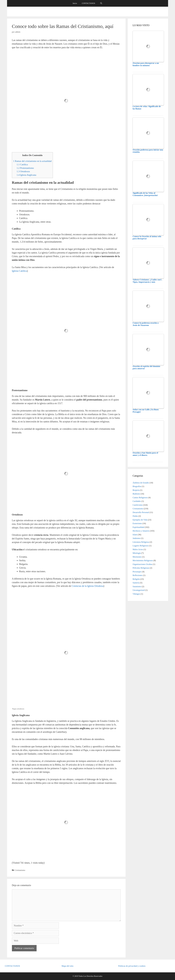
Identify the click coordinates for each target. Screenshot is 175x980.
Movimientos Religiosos (143, 560)
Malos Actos (138, 549)
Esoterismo (137, 523)
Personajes (137, 572)
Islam (135, 535)
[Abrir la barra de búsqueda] (101, 3)
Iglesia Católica (20, 271)
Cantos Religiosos (140, 498)
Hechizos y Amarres (141, 531)
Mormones (137, 557)
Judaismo (136, 538)
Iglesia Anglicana (26, 175)
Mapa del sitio (68, 966)
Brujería (136, 490)
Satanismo (137, 586)
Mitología (137, 553)
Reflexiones (138, 575)
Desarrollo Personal (141, 512)
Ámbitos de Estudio (141, 483)
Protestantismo (25, 168)
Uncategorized (139, 590)
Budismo (136, 494)
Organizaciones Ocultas (142, 564)
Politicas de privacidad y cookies (132, 966)
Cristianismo (20, 870)
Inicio (75, 3)
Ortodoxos (23, 171)
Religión (136, 579)
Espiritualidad (138, 527)
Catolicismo (138, 505)
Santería (136, 583)
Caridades (137, 501)
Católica (22, 164)
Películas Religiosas (141, 568)
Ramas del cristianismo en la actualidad (32, 161)
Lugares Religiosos (141, 546)
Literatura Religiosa (141, 542)
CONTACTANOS (88, 3)
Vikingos (136, 594)
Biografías (137, 486)
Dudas (135, 516)
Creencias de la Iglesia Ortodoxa (88, 586)
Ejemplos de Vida (140, 520)
